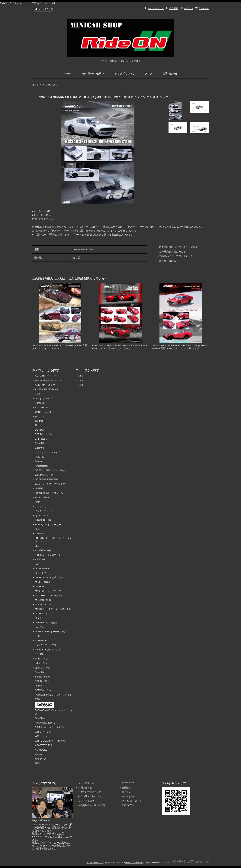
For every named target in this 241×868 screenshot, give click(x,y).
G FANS (39, 488)
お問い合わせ (170, 74)
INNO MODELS (50, 85)
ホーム (67, 74)
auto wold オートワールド (48, 380)
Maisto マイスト (43, 605)
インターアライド (44, 511)
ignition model (42, 516)
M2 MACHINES (43, 600)
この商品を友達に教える (172, 251)
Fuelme (39, 461)
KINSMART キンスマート (48, 555)
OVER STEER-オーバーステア (51, 632)
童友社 (38, 425)
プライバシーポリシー (133, 801)
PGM (38, 636)
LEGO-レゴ (41, 573)
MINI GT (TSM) (43, 582)
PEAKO (39, 654)
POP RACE (41, 641)
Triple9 (38, 686)
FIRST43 (40, 457)
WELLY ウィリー (44, 736)
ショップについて (124, 74)
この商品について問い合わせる (176, 256)
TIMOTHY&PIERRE (45, 723)
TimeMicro (40, 718)
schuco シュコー (43, 663)
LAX (37, 564)
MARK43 (40, 587)
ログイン (188, 8)
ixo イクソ (41, 507)
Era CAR (39, 443)
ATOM (131, 805)
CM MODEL (41, 421)
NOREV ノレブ (43, 614)
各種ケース (41, 759)
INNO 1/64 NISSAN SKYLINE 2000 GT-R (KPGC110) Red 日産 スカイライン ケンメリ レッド (181, 347)
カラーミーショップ (95, 862)
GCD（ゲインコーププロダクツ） (52, 484)
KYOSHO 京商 (43, 550)
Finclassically (42, 466)
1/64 (80, 376)
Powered (186, 862)
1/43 (80, 380)
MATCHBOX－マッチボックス (50, 596)
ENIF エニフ (41, 439)
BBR (37, 394)
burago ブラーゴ (43, 398)
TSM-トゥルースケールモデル (50, 727)
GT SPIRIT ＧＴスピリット (49, 475)
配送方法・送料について (91, 796)
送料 (37, 763)
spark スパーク (43, 668)
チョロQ (39, 417)
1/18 (80, 385)
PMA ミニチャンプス (46, 645)
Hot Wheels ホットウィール (49, 493)
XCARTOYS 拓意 (44, 745)
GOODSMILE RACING (47, 479)
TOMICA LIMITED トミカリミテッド (53, 695)
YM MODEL (41, 750)
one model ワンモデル (46, 623)
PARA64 (39, 627)
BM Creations (42, 408)
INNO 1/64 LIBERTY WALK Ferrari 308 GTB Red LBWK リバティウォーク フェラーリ (120, 347)
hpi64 (38, 529)
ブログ (148, 74)
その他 (38, 754)
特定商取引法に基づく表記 (92, 805)
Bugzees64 (41, 403)
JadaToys (40, 534)
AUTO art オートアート (48, 376)
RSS (124, 805)
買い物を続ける (167, 261)
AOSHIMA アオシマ (45, 385)
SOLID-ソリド (42, 681)
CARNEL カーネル (44, 412)
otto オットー (42, 618)
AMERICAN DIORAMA (47, 389)
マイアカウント (156, 8)
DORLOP (40, 430)
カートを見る (128, 796)
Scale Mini (40, 672)
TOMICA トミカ (43, 690)
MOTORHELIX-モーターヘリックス (53, 609)
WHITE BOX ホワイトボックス (51, 741)
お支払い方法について (90, 792)
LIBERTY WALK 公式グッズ (49, 578)
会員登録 (174, 8)
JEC (37, 546)
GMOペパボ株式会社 (134, 862)
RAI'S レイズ (42, 659)
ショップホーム (86, 783)
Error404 (39, 448)
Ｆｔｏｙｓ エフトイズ (47, 452)
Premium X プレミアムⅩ (48, 650)
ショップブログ (86, 801)
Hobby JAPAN (42, 498)
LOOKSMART (42, 569)
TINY (38, 699)
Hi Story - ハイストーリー (48, 525)
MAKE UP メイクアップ (48, 591)
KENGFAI (40, 560)
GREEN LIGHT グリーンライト (51, 470)
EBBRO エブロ (43, 434)
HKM (38, 502)
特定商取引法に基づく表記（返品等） (180, 247)
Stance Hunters (43, 677)
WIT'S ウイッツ (43, 732)
